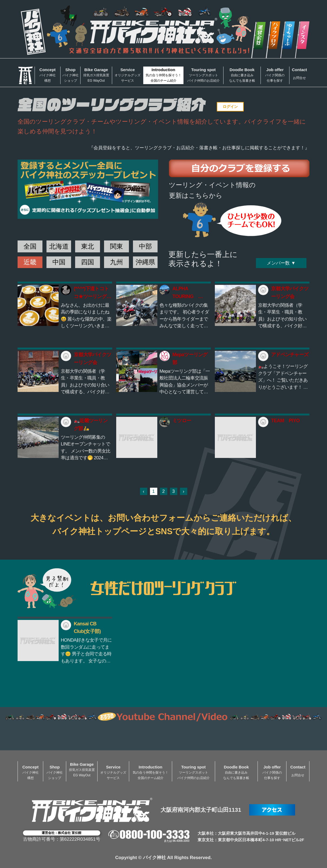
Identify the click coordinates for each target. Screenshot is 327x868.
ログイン (230, 107)
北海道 (59, 246)
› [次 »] (183, 491)
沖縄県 (145, 262)
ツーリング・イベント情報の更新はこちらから (212, 190)
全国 (30, 246)
